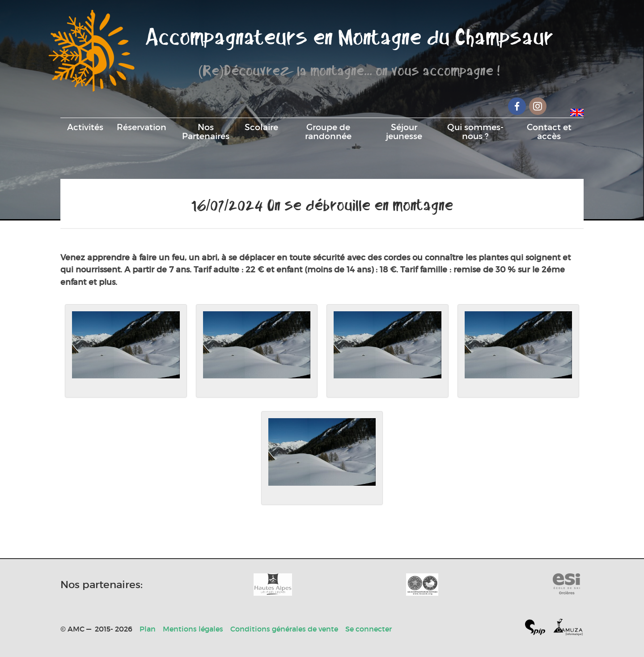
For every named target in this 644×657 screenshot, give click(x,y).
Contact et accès (549, 131)
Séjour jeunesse (404, 131)
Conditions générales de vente (284, 629)
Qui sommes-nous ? (475, 131)
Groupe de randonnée (328, 131)
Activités (85, 127)
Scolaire (261, 127)
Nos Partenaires (206, 131)
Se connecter (369, 629)
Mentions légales (193, 629)
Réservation (142, 127)
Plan (148, 629)
